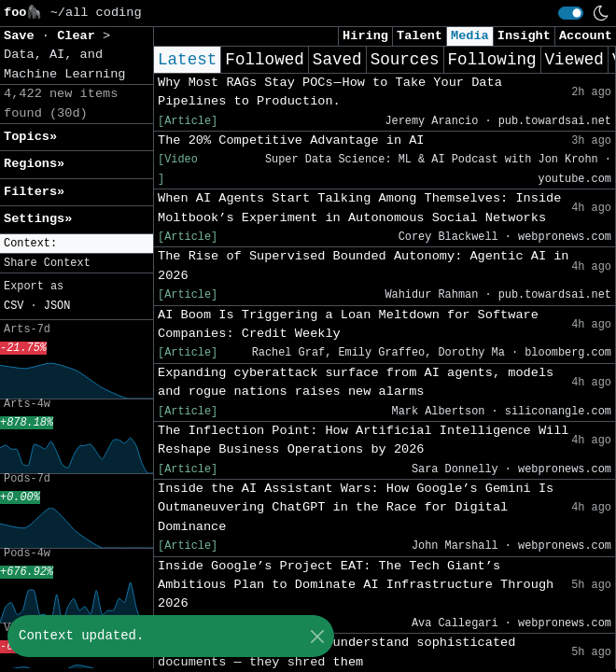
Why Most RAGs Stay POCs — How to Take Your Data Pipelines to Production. (330, 92)
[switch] (571, 13)
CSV (14, 306)
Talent (420, 36)
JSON (57, 306)
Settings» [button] (38, 219)
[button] (77, 244)
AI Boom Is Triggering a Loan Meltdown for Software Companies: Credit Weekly (348, 324)
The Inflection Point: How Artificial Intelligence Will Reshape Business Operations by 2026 (364, 440)
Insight (524, 36)
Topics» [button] (30, 137)
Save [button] (23, 36)
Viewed (574, 60)
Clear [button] (80, 36)
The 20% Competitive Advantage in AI (291, 140)
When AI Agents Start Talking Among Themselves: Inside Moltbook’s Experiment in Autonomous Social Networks (359, 208)
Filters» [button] (34, 192)
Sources (405, 60)
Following (492, 60)
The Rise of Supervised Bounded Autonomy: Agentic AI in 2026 (364, 266)
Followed (264, 60)
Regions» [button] (34, 164)
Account (586, 36)
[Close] (317, 636)
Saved (337, 60)
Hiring (365, 36)
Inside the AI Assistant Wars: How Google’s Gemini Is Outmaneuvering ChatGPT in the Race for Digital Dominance (356, 508)
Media (470, 36)
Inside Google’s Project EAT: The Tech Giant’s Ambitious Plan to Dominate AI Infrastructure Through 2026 (356, 585)
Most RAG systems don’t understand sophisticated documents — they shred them (336, 652)
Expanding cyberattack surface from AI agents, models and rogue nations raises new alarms (356, 382)
